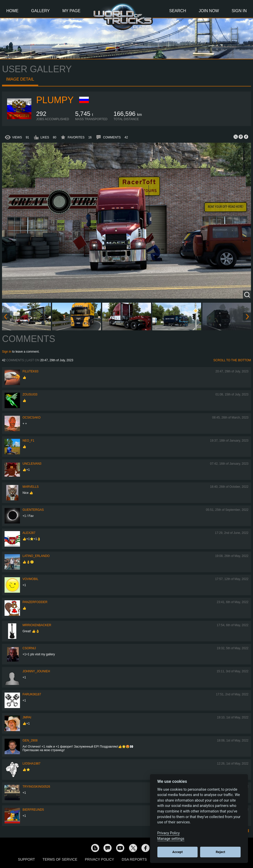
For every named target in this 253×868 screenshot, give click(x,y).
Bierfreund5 (33, 810)
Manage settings (171, 839)
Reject (220, 852)
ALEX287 (29, 533)
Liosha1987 (31, 764)
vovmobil (30, 579)
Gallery (40, 11)
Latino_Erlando (36, 556)
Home (12, 11)
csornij (29, 648)
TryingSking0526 (36, 787)
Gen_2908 (30, 740)
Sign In (239, 11)
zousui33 (30, 394)
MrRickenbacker (37, 625)
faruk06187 (32, 694)
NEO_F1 (28, 441)
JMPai (27, 717)
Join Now (209, 11)
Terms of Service (60, 859)
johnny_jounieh (36, 671)
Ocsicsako (31, 418)
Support (26, 859)
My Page (71, 11)
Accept (177, 852)
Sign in (7, 352)
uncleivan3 (32, 464)
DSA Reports (134, 859)
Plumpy (55, 100)
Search (178, 11)
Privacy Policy (100, 859)
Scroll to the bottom (232, 360)
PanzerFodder (35, 602)
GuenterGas (33, 510)
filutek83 (30, 371)
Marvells (31, 487)
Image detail (20, 79)
